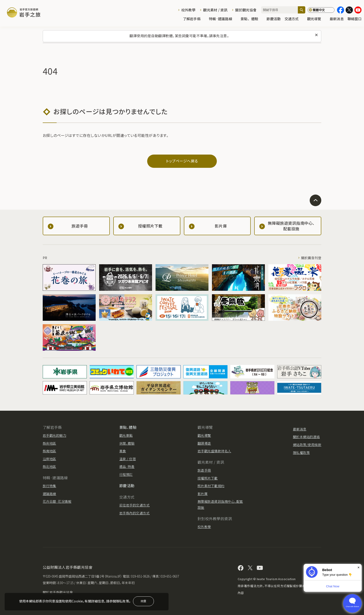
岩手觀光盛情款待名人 (214, 451)
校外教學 (188, 10)
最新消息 (337, 19)
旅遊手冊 (204, 470)
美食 (123, 451)
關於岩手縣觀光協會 (58, 592)
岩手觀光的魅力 (54, 435)
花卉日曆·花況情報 (57, 501)
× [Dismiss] (359, 567)
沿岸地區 (49, 459)
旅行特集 (49, 486)
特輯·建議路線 (223, 19)
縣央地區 (49, 443)
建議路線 (49, 494)
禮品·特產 (127, 466)
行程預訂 (126, 474)
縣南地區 (49, 451)
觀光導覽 (317, 19)
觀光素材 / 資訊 (215, 10)
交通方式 (294, 19)
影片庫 (203, 494)
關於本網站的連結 (306, 437)
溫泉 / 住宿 (128, 459)
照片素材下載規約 (211, 486)
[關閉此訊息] (316, 35)
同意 (143, 601)
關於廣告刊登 (311, 258)
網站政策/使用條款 (307, 445)
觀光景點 (126, 435)
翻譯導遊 (204, 443)
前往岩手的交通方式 (134, 505)
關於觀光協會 (246, 10)
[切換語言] (321, 10)
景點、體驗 (252, 19)
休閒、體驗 (127, 443)
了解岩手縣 (194, 19)
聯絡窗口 (355, 19)
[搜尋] (302, 10)
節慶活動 (274, 19)
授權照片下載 (208, 478)
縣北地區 (49, 466)
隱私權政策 (301, 453)
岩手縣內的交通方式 (134, 513)
